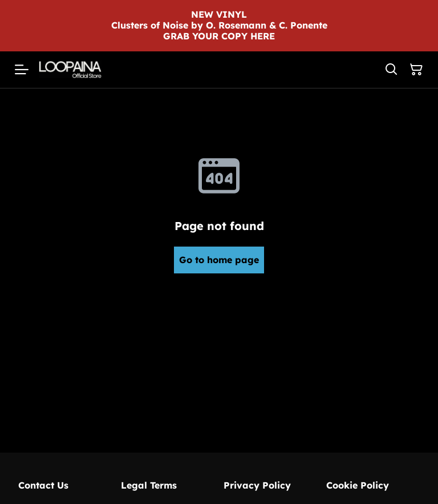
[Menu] (22, 70)
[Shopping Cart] (416, 70)
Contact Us (43, 485)
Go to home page (219, 260)
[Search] (391, 70)
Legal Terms (149, 485)
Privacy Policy (257, 485)
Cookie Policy (358, 485)
